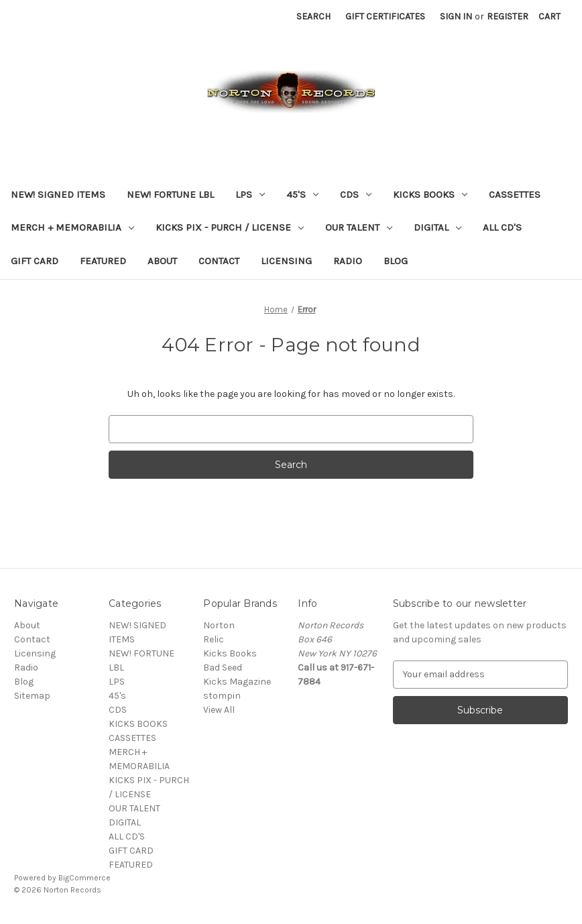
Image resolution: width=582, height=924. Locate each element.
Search (313, 16)
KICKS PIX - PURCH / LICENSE (230, 227)
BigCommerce (84, 878)
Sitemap (32, 696)
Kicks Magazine (237, 682)
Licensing (286, 261)
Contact (219, 261)
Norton (219, 625)
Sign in (456, 16)
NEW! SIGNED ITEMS (58, 194)
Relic (214, 639)
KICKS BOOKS (430, 194)
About (162, 261)
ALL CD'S (502, 227)
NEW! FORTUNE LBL (170, 194)
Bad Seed (223, 668)
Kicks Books (230, 653)
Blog (396, 261)
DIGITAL (438, 227)
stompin (222, 696)
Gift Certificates (385, 16)
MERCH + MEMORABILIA (72, 227)
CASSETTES (515, 194)
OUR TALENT (359, 227)
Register (508, 16)
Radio (348, 261)
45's (302, 194)
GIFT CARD (35, 261)
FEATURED (103, 261)
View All (219, 710)
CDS (356, 194)
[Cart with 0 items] (549, 16)
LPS (250, 194)
